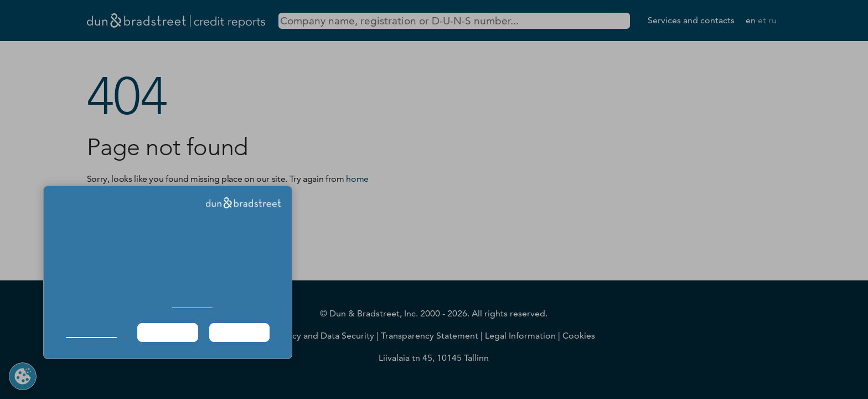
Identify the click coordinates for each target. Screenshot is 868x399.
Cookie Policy (192, 305)
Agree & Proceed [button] (239, 332)
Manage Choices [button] (91, 332)
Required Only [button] (167, 332)
